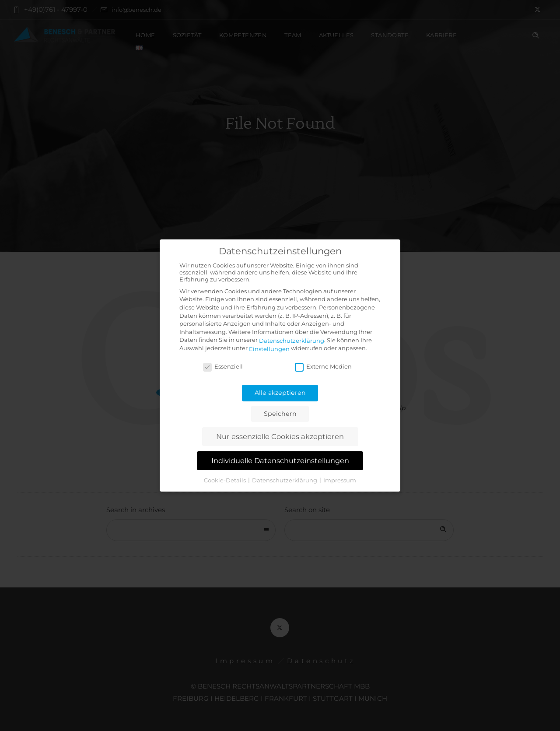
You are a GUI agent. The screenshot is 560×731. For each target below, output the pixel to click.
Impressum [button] (340, 480)
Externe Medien (323, 366)
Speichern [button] (280, 414)
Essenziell (223, 366)
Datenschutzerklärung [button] (285, 480)
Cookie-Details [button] (226, 480)
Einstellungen (269, 349)
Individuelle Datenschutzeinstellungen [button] (280, 460)
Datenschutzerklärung (292, 341)
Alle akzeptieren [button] (280, 393)
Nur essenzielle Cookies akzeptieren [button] (280, 436)
